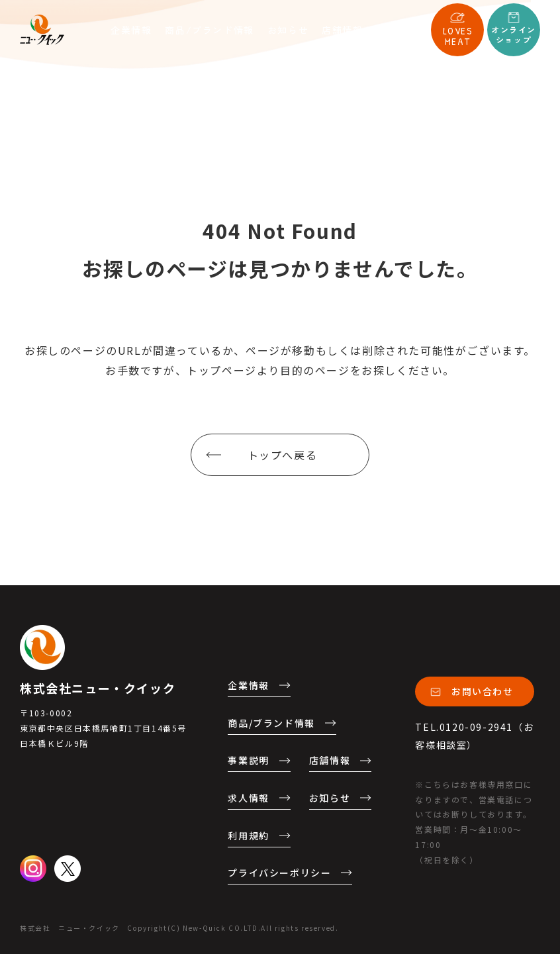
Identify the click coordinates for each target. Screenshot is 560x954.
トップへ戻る (283, 455)
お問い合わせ (483, 691)
